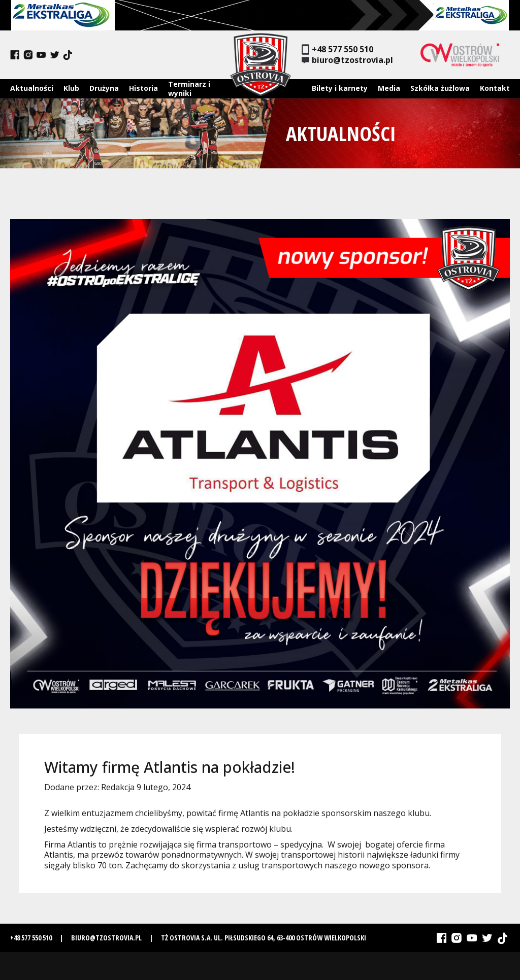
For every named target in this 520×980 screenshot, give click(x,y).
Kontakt (495, 88)
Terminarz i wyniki (189, 89)
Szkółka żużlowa (440, 88)
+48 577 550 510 (337, 49)
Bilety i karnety (340, 88)
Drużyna (104, 88)
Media (389, 88)
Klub (71, 88)
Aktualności (32, 88)
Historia (143, 88)
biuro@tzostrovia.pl (347, 60)
